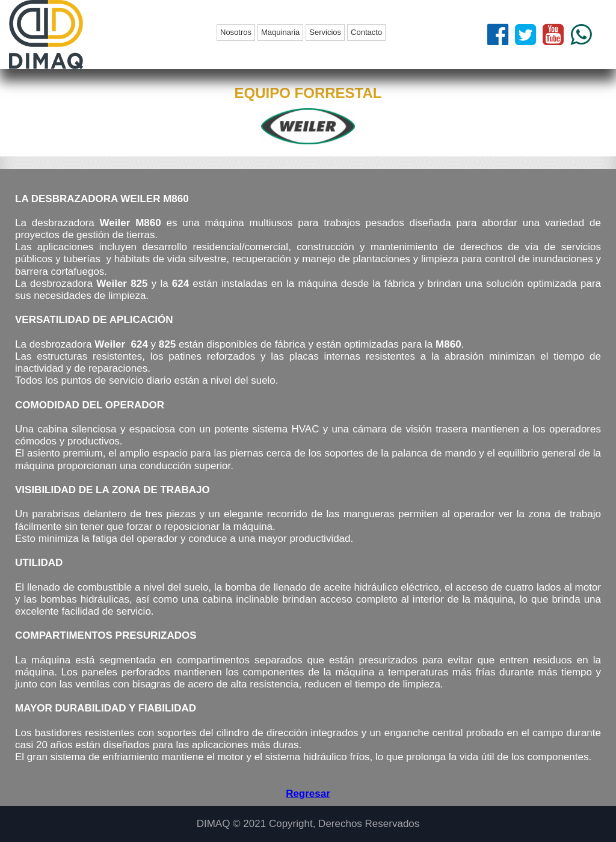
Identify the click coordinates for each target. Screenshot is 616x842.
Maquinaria (280, 32)
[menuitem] (237, 32)
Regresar (308, 794)
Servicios (325, 32)
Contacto (366, 32)
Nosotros (236, 32)
